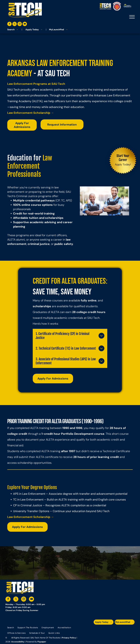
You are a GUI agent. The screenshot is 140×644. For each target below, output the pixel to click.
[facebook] (9, 24)
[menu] (132, 17)
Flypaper (42, 642)
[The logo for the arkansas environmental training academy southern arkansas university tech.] (97, 630)
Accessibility (18, 642)
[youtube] (25, 24)
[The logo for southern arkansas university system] (118, 630)
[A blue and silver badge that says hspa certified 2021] (104, 630)
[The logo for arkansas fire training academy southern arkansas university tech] (131, 630)
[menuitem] (11, 627)
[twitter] (15, 24)
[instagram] (20, 24)
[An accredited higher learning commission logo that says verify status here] (111, 630)
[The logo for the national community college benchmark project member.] (124, 630)
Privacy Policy (69, 638)
